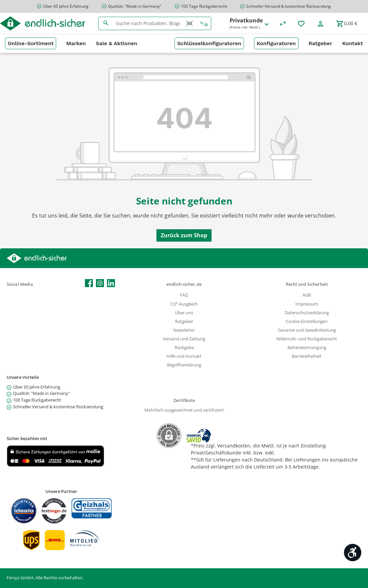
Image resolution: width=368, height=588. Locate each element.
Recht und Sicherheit (307, 284)
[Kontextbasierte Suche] (204, 23)
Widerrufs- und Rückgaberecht (307, 339)
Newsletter (184, 330)
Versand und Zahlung (184, 339)
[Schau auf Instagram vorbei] (100, 283)
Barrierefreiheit (307, 356)
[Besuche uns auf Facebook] (89, 283)
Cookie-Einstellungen (307, 321)
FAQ (184, 295)
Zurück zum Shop (184, 235)
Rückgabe (184, 348)
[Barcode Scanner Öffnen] (190, 23)
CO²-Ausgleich (184, 304)
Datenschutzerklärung (307, 313)
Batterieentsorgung (307, 348)
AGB (307, 295)
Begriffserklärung (184, 365)
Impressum (307, 304)
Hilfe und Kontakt (184, 356)
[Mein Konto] (321, 23)
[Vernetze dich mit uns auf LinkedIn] (111, 283)
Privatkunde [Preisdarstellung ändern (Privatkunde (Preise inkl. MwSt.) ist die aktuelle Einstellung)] (250, 24)
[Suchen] (106, 23)
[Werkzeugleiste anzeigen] (353, 553)
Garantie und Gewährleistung (307, 330)
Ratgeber (184, 321)
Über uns (184, 313)
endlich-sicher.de (184, 284)
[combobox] (148, 23)
